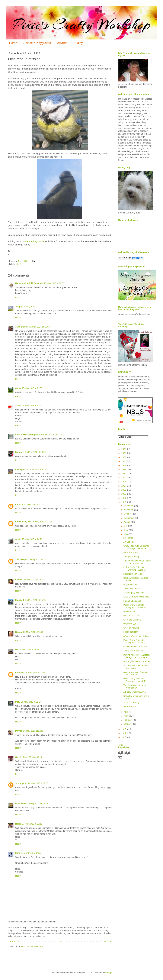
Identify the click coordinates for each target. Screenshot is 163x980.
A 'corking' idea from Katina (136, 636)
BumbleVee (21, 803)
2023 (124, 461)
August (127, 522)
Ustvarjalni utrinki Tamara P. (29, 283)
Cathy (18, 388)
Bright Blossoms (131, 584)
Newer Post (14, 941)
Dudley (78, 43)
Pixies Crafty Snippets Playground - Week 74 (135, 569)
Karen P (19, 504)
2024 (124, 457)
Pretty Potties (130, 612)
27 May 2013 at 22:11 (32, 824)
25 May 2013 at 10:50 (54, 283)
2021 (124, 470)
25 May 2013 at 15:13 (35, 600)
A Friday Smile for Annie (135, 692)
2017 (124, 486)
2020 (124, 474)
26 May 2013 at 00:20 (32, 757)
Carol (18, 757)
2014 (124, 498)
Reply (18, 297)
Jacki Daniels (22, 327)
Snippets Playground (37, 43)
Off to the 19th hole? (133, 620)
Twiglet (19, 307)
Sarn (18, 853)
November (129, 510)
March (127, 716)
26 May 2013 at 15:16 (37, 803)
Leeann (19, 580)
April (126, 712)
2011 (124, 733)
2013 (124, 502)
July (126, 526)
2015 (124, 494)
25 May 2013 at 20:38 (35, 673)
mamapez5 (21, 469)
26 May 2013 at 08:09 (38, 783)
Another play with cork (134, 593)
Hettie (18, 824)
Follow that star (130, 632)
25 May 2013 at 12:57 (32, 406)
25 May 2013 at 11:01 (33, 307)
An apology (129, 542)
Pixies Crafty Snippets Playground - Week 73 (135, 606)
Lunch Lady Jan (23, 522)
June (126, 530)
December (129, 506)
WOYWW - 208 (131, 552)
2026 (124, 449)
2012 (124, 729)
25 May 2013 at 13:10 (55, 435)
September (129, 518)
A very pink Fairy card (133, 651)
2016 (124, 490)
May (126, 534)
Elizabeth (20, 600)
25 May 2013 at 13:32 (34, 504)
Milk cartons (129, 538)
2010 (124, 737)
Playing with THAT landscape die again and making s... (137, 656)
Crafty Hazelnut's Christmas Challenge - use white (136, 547)
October (128, 514)
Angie (18, 539)
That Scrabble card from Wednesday (135, 686)
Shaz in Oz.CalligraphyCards (30, 435)
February (128, 720)
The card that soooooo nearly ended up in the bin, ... (137, 562)
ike (17, 649)
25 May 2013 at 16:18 (29, 649)
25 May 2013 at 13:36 (42, 522)
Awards (62, 43)
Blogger (109, 973)
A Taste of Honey (131, 703)
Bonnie (19, 632)
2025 (124, 453)
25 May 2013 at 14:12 (38, 559)
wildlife (19, 264)
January (128, 724)
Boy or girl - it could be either (137, 661)
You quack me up (131, 557)
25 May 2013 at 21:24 (31, 702)
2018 (124, 482)
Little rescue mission (133, 574)
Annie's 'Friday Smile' (33, 241)
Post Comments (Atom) (32, 946)
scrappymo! (21, 783)
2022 (124, 465)
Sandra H (20, 452)
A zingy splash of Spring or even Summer (136, 673)
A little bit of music (132, 589)
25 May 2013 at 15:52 (33, 632)
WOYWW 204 (130, 707)
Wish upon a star (131, 616)
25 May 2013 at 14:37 (34, 580)
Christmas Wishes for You (135, 647)
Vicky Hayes (21, 559)
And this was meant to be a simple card (136, 667)
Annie (18, 406)
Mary (18, 702)
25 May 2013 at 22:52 (33, 731)
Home (13, 43)
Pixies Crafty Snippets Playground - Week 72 (135, 641)
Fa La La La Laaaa (132, 601)
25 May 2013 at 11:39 (32, 388)
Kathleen (20, 673)
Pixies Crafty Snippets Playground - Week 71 (135, 680)
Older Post (106, 941)
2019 (124, 478)
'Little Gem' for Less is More (136, 597)
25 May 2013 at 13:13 (35, 452)
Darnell (19, 731)
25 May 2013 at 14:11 (32, 539)
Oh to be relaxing (131, 628)
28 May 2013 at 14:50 (31, 853)
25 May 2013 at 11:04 (40, 327)
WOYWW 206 (130, 624)
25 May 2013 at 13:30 (37, 469)
